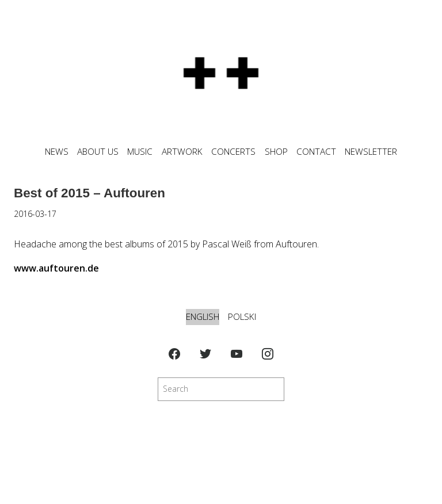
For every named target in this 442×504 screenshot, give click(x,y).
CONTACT (316, 152)
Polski (242, 317)
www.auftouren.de (56, 268)
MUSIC (140, 152)
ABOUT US (98, 152)
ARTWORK (182, 152)
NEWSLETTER (371, 152)
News (57, 152)
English (203, 317)
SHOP (276, 152)
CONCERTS (233, 152)
